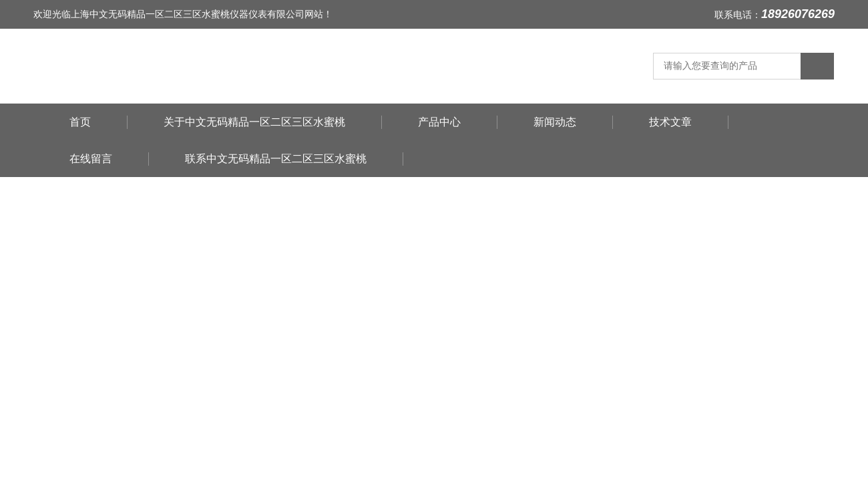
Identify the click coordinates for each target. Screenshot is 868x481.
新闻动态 (555, 122)
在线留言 (91, 159)
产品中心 (439, 122)
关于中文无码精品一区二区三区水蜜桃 (254, 122)
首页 (80, 122)
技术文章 (670, 122)
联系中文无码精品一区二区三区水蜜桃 (276, 159)
